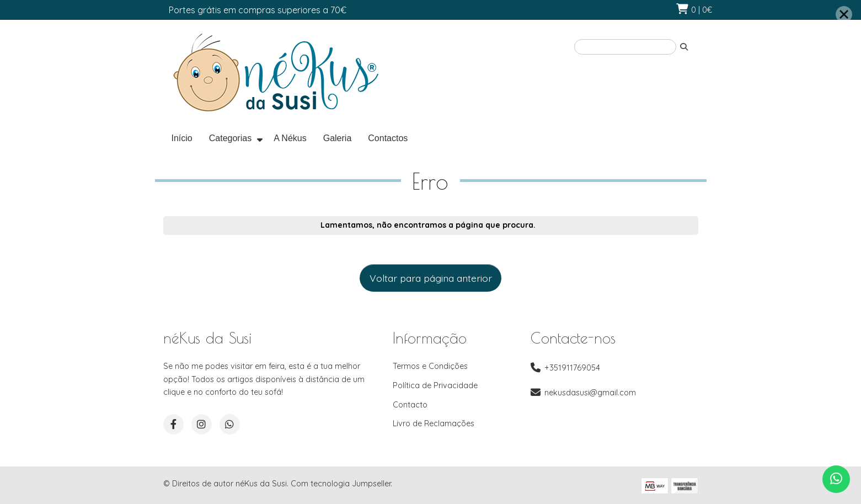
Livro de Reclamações (434, 423)
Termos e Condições (430, 366)
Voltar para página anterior (431, 278)
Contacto (410, 405)
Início (182, 138)
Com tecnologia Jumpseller (341, 484)
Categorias (230, 138)
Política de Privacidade (435, 385)
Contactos (388, 138)
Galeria (338, 138)
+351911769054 (572, 368)
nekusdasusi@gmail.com (590, 393)
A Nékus (290, 138)
